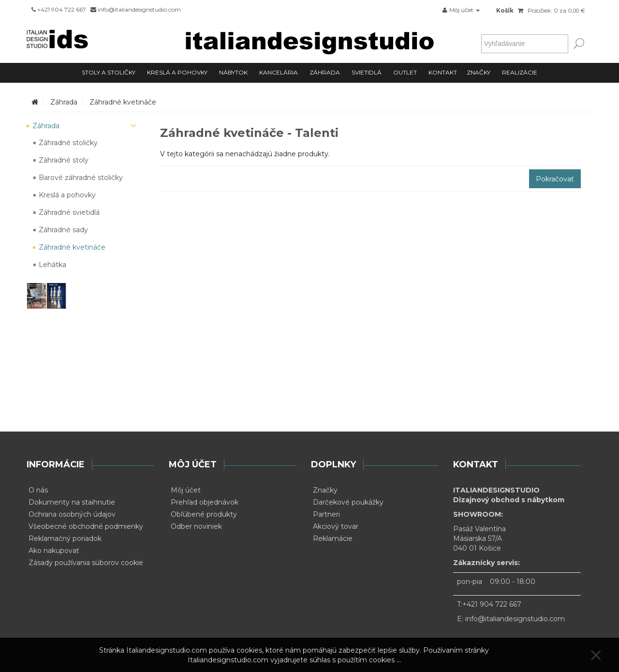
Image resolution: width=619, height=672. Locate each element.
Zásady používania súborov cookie (86, 563)
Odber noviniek (196, 526)
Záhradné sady (63, 230)
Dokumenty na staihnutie (72, 502)
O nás (38, 490)
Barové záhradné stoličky (81, 178)
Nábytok (233, 72)
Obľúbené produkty (204, 514)
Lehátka (52, 265)
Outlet (405, 72)
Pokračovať (555, 179)
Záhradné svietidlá (69, 212)
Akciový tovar (336, 526)
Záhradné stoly (64, 160)
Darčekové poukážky (348, 502)
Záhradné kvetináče (123, 102)
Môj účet (186, 490)
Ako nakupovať (54, 551)
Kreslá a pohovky (177, 72)
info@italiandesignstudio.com (515, 619)
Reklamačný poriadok (65, 538)
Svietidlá (367, 72)
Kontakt (443, 72)
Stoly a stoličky (109, 72)
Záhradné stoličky (68, 143)
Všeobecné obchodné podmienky (86, 526)
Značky (479, 72)
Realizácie (520, 72)
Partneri (326, 514)
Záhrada (325, 72)
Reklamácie (333, 538)
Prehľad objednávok (205, 502)
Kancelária (279, 72)
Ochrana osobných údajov (72, 514)
